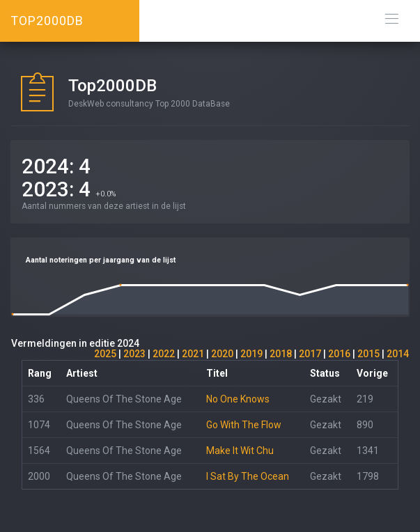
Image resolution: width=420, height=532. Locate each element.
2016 (339, 354)
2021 (193, 354)
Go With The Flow (244, 425)
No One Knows (238, 399)
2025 (105, 354)
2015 (368, 354)
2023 (134, 354)
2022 (164, 354)
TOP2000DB (47, 21)
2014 (398, 354)
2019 (251, 354)
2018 (281, 354)
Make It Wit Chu (240, 451)
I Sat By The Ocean (248, 476)
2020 (222, 354)
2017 (310, 354)
